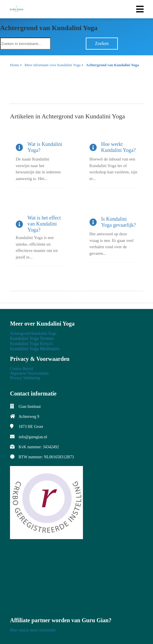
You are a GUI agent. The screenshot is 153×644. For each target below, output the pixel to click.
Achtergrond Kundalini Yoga (33, 333)
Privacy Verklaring (25, 378)
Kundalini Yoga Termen (32, 338)
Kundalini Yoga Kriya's (31, 343)
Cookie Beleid (22, 369)
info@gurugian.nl (33, 437)
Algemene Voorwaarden (29, 373)
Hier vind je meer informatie (33, 630)
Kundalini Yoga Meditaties (35, 349)
